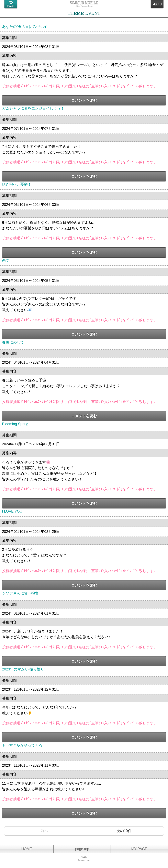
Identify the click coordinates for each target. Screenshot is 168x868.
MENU (157, 4)
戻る (11, 4)
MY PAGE (139, 849)
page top (82, 849)
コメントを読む (84, 100)
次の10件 (124, 831)
